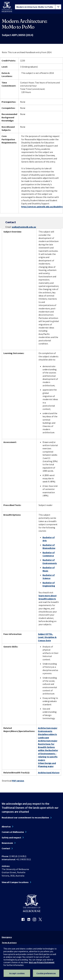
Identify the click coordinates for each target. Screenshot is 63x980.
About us (6, 826)
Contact (6, 848)
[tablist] (38, 7)
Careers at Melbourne (13, 832)
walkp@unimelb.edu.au (24, 227)
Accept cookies (17, 973)
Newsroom (7, 843)
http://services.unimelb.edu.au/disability (42, 207)
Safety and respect (11, 837)
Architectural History (49, 773)
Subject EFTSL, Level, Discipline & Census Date (47, 637)
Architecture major (48, 728)
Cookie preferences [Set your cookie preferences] (46, 973)
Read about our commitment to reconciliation (25, 817)
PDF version (18, 781)
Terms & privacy (9, 943)
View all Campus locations (15, 882)
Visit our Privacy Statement (42, 962)
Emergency (7, 937)
